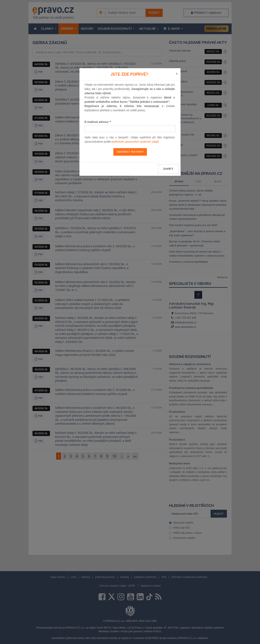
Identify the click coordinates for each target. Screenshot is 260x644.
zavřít (168, 169)
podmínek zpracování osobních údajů (135, 142)
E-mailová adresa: (98, 122)
